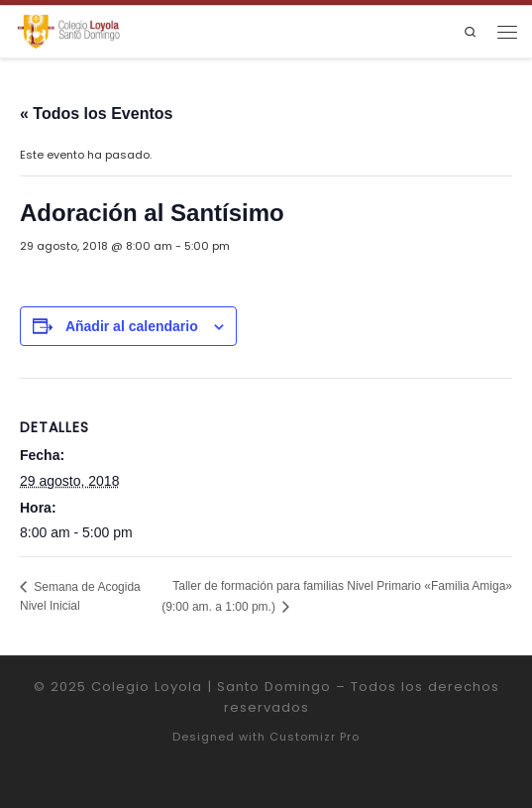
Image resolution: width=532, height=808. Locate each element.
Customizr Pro (315, 737)
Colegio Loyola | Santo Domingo (211, 687)
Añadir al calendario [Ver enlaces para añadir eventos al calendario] (132, 326)
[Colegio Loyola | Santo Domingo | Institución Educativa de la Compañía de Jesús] (68, 31)
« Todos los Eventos (96, 114)
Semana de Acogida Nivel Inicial (80, 596)
